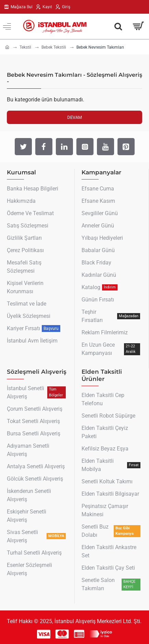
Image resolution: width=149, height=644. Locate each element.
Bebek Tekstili (54, 47)
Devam (74, 117)
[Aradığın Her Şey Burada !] (118, 26)
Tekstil (25, 47)
